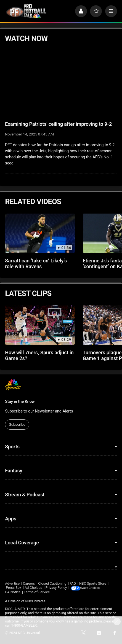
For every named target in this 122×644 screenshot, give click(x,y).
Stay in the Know (20, 401)
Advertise (12, 583)
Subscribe (17, 424)
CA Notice (13, 592)
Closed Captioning (52, 583)
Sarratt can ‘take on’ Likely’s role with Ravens (36, 264)
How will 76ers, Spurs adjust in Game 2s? (39, 355)
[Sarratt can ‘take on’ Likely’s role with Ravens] (40, 233)
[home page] (26, 11)
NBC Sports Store (93, 583)
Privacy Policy (56, 588)
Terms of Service (37, 592)
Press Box (14, 588)
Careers (29, 583)
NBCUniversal (36, 601)
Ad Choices (33, 588)
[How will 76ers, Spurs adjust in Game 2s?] (40, 325)
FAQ (73, 583)
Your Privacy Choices (98, 588)
